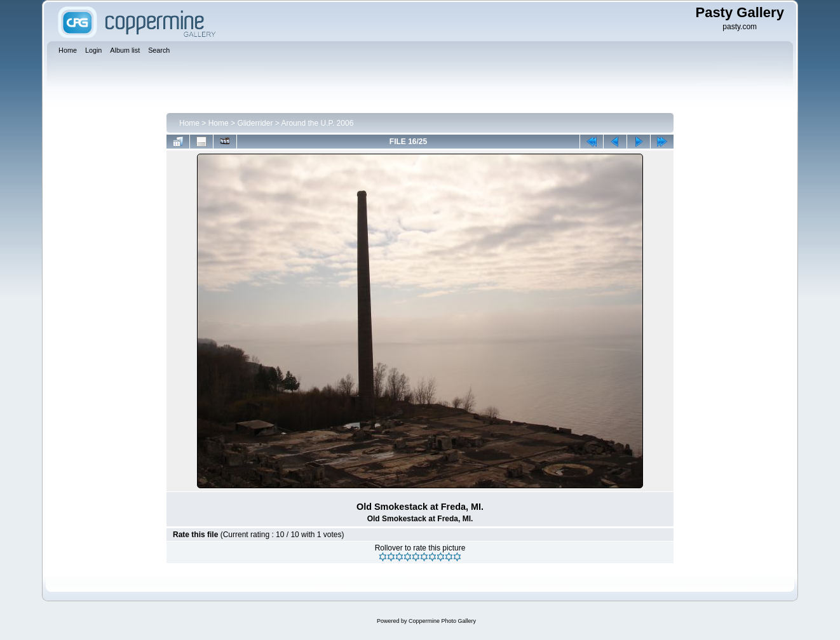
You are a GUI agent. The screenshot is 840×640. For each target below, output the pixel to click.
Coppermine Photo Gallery (442, 621)
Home (189, 123)
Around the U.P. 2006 (317, 123)
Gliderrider (255, 123)
